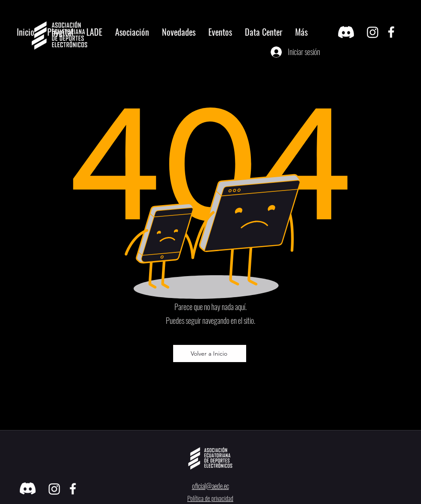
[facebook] (391, 32)
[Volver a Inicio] (210, 353)
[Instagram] (373, 32)
